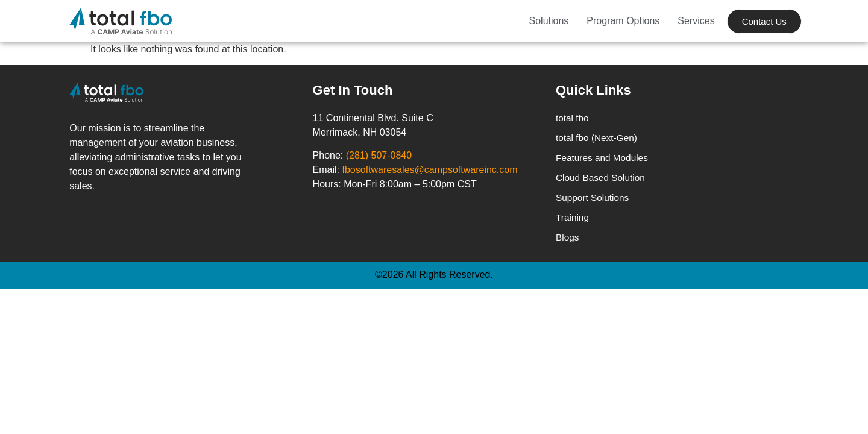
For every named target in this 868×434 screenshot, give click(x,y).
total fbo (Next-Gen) (598, 138)
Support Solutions (594, 200)
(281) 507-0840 (379, 155)
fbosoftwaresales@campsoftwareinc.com (430, 170)
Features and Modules (604, 159)
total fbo (573, 118)
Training (573, 220)
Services (696, 21)
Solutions (549, 21)
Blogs (568, 241)
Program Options (623, 21)
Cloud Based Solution (602, 179)
